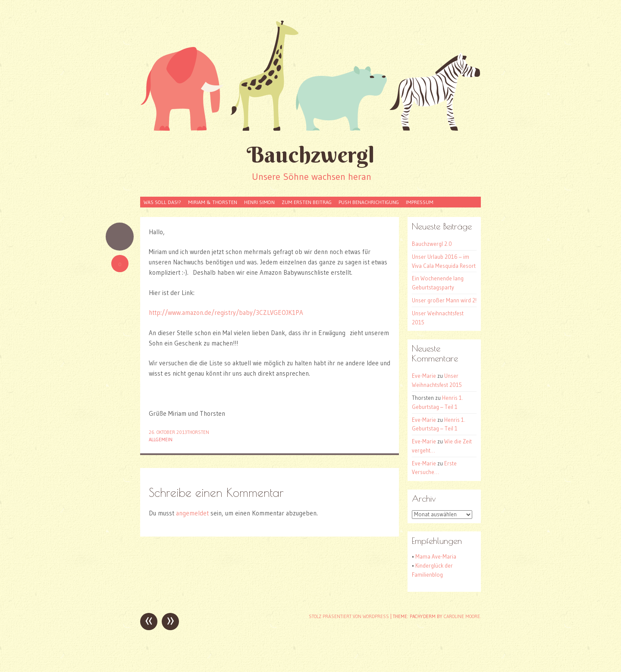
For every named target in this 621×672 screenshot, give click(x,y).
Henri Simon (259, 202)
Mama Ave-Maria (436, 556)
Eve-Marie (424, 376)
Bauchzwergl (310, 155)
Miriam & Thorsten (213, 202)
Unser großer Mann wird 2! (444, 300)
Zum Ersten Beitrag (307, 202)
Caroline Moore (462, 616)
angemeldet (192, 513)
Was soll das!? (162, 202)
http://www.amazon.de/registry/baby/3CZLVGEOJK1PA (226, 312)
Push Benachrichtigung (369, 202)
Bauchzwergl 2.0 (432, 244)
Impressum (420, 202)
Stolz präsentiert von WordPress (349, 616)
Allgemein (161, 440)
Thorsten (198, 432)
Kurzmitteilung (120, 237)
